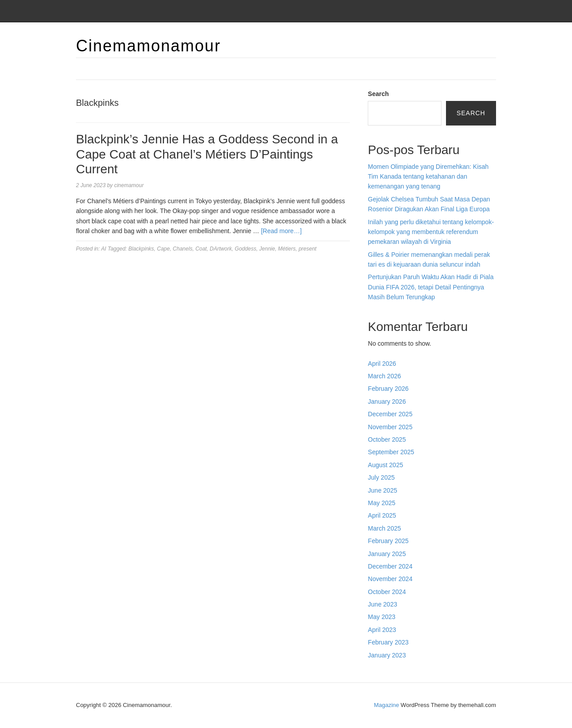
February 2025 (388, 541)
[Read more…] (281, 231)
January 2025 (387, 554)
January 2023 (387, 655)
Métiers (287, 249)
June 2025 (382, 490)
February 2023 (388, 642)
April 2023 (382, 630)
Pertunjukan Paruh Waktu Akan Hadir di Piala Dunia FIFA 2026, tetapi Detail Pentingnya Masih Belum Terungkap (431, 287)
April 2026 (382, 364)
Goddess (245, 249)
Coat (201, 249)
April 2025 (382, 515)
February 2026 (388, 389)
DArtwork (221, 249)
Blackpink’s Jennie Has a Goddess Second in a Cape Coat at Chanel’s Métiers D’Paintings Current (207, 154)
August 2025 (385, 465)
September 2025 (391, 452)
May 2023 (381, 617)
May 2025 (381, 503)
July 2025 (381, 477)
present (307, 249)
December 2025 (390, 414)
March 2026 (384, 376)
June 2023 (382, 604)
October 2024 (387, 592)
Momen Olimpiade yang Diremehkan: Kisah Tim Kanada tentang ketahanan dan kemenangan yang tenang (428, 177)
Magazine (387, 705)
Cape (163, 249)
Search (378, 94)
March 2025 (384, 528)
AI (103, 249)
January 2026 (387, 402)
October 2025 (387, 439)
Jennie (267, 249)
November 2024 (390, 579)
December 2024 (390, 566)
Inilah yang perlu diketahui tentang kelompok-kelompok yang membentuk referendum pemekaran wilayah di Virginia (431, 232)
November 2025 (390, 427)
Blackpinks (141, 249)
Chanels (183, 249)
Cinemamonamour (148, 46)
